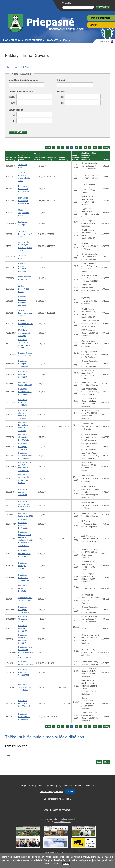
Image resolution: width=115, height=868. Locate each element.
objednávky (24, 67)
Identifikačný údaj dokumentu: (23, 80)
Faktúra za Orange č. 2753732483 (24, 447)
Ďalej (107, 148)
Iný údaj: (61, 80)
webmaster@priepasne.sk (64, 819)
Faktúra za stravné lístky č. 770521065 (25, 687)
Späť (48, 148)
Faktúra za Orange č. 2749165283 (24, 619)
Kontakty (52, 40)
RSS (65, 40)
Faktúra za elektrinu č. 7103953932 (24, 402)
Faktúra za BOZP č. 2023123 (23, 588)
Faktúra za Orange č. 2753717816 (24, 437)
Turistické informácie (100, 18)
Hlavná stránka (11, 40)
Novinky (94, 25)
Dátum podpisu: (16, 110)
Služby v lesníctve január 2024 (25, 313)
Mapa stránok (33, 40)
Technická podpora (46, 786)
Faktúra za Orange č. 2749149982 (24, 610)
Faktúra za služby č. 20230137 (23, 628)
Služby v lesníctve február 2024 (25, 234)
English (105, 42)
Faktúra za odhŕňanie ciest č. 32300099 (25, 392)
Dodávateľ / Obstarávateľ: (21, 92)
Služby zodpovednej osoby (24, 213)
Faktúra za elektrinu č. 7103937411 (24, 672)
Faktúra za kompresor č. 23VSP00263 (24, 703)
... (100, 148)
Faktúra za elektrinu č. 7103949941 (24, 578)
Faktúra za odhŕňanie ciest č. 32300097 (25, 456)
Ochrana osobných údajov (51, 792)
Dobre (66, 864)
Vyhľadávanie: (69, 3)
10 (95, 148)
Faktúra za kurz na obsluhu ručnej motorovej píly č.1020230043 (25, 652)
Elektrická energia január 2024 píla (25, 333)
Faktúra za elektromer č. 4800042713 (24, 717)
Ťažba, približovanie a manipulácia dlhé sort (45, 737)
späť (7, 67)
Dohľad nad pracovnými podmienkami (24, 201)
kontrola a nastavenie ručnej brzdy (24, 189)
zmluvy (14, 67)
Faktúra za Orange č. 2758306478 (24, 364)
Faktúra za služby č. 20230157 (23, 566)
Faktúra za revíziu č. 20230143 (23, 492)
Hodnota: (62, 92)
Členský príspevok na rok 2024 (25, 324)
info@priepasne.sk (63, 822)
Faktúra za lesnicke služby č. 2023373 (25, 553)
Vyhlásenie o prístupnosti (70, 786)
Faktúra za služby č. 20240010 (23, 374)
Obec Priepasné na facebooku (57, 799)
